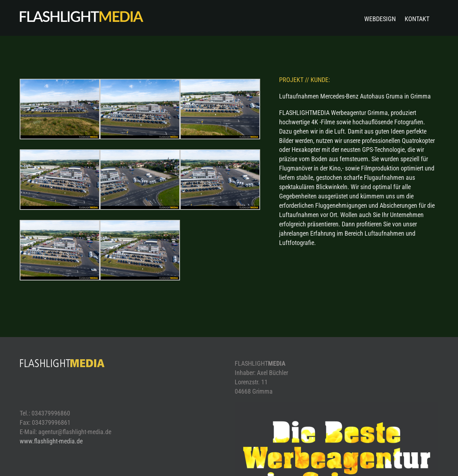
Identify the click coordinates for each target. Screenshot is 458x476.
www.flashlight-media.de (51, 441)
